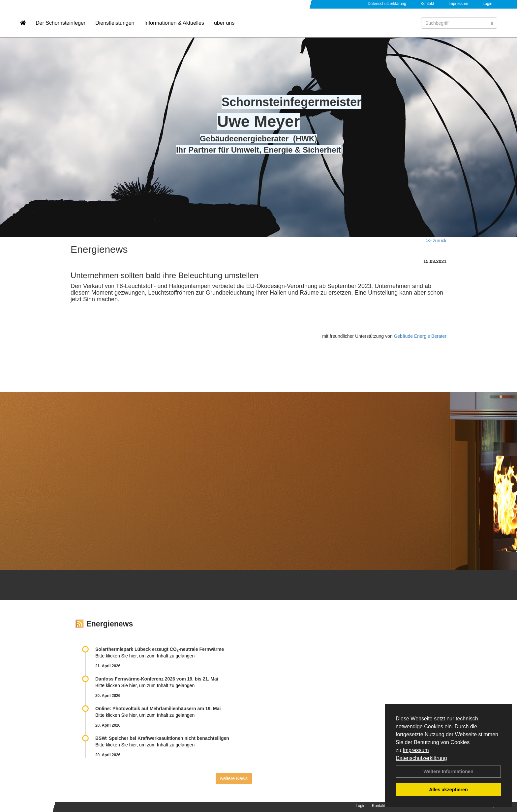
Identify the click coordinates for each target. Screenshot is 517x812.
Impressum (416, 750)
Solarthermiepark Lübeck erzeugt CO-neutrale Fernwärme (160, 649)
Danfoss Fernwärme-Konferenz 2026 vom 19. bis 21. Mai (157, 679)
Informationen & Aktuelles (174, 25)
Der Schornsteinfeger (61, 25)
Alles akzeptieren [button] (448, 790)
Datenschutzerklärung (421, 758)
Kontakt (427, 4)
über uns (224, 25)
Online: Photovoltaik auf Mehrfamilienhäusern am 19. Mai (158, 709)
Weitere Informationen (448, 771)
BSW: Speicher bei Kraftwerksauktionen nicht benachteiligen (162, 738)
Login (487, 4)
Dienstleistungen (115, 25)
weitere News (234, 778)
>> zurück (436, 241)
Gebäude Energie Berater (420, 336)
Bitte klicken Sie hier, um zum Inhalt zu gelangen (145, 656)
